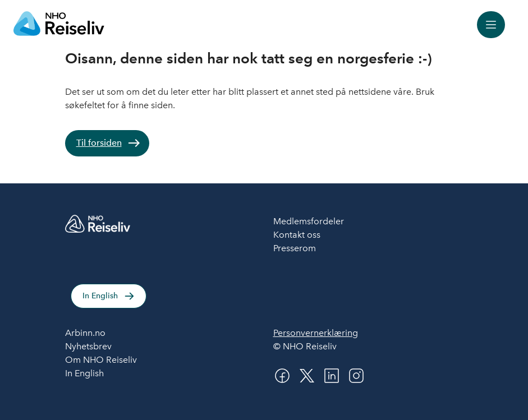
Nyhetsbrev (88, 346)
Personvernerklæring (316, 333)
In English (100, 296)
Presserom (295, 248)
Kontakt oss (297, 235)
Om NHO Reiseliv (101, 360)
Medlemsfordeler (309, 221)
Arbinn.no (85, 333)
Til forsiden (99, 143)
